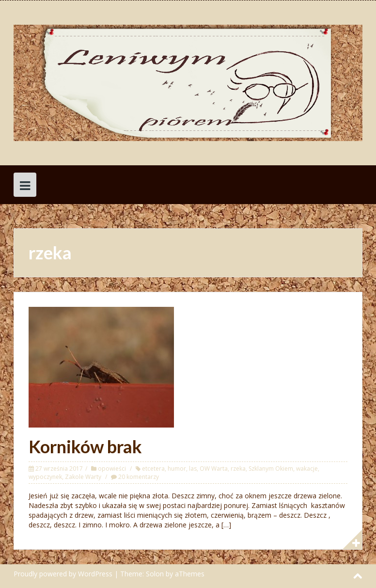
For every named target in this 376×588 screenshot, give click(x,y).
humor (177, 469)
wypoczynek (45, 477)
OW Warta (214, 469)
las (193, 469)
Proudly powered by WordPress (63, 574)
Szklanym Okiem (271, 469)
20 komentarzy (139, 477)
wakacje (307, 469)
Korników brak (85, 446)
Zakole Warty (83, 477)
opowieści (112, 469)
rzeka (238, 469)
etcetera (153, 469)
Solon (155, 574)
